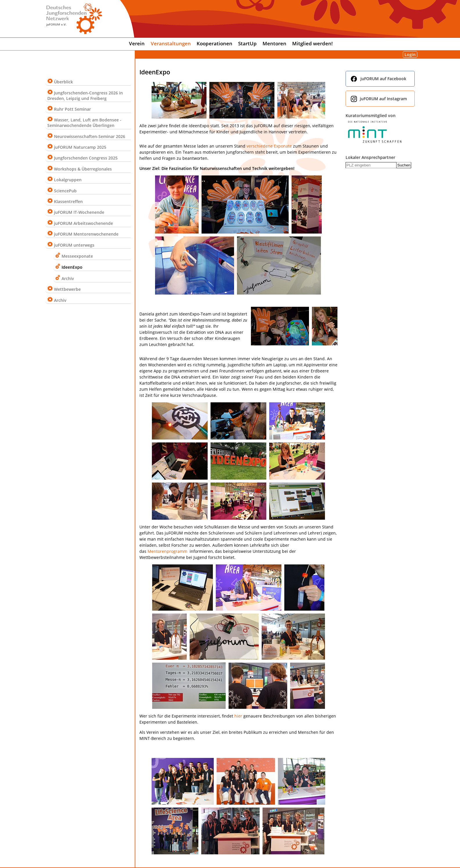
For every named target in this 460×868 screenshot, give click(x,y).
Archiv (68, 278)
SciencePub (65, 191)
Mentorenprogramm (167, 551)
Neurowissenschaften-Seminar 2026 (90, 136)
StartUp (247, 43)
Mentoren (274, 43)
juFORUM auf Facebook (383, 79)
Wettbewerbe (67, 289)
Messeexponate (77, 256)
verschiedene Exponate (269, 146)
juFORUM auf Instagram (383, 99)
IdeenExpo (72, 267)
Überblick (63, 82)
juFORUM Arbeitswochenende (83, 223)
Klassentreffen (68, 201)
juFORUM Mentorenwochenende (86, 234)
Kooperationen (214, 43)
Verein (137, 43)
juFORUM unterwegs (74, 245)
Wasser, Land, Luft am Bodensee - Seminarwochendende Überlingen (84, 123)
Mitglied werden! (312, 43)
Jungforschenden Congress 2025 (86, 158)
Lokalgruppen (68, 180)
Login (410, 54)
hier (238, 716)
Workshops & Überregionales (83, 169)
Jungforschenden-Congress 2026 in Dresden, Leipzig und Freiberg (85, 96)
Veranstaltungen (171, 43)
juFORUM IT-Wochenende (79, 212)
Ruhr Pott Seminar (72, 109)
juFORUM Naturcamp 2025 (80, 147)
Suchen (404, 165)
